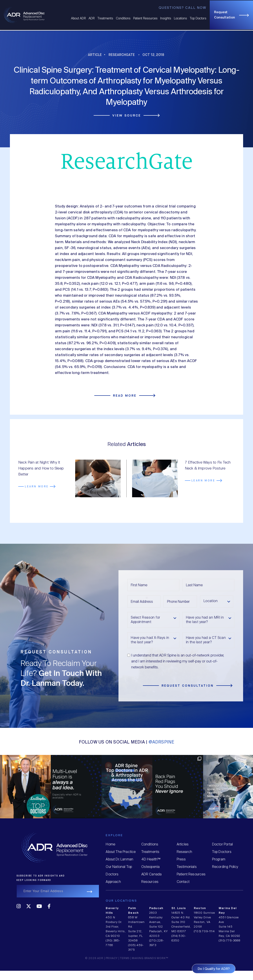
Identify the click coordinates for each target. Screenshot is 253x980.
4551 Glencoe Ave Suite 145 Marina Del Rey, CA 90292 (230, 927)
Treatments (105, 18)
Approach (113, 882)
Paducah (156, 908)
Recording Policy (225, 867)
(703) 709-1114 (204, 931)
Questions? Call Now (183, 8)
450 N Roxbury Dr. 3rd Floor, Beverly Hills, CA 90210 (116, 927)
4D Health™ (151, 859)
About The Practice (121, 852)
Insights (166, 18)
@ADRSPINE (161, 742)
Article (95, 55)
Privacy (112, 958)
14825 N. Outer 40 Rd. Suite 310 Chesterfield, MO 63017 (181, 922)
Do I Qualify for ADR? (214, 969)
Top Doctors (198, 18)
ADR (92, 18)
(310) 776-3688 (229, 941)
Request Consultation (225, 15)
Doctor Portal (222, 844)
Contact (183, 882)
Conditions (123, 18)
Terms (125, 958)
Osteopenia (151, 867)
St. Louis (179, 908)
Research (184, 852)
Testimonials (187, 867)
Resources (150, 882)
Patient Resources (145, 18)
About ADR (78, 18)
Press (181, 859)
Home (110, 844)
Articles (183, 844)
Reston (200, 908)
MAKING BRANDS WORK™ (150, 958)
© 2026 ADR (94, 958)
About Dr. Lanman (119, 859)
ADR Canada (152, 874)
